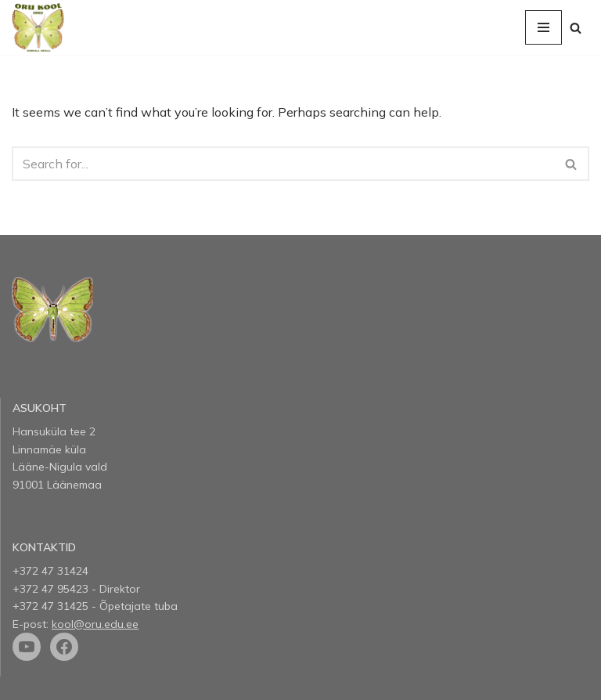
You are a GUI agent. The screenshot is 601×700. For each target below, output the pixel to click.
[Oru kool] (38, 27)
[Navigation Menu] (543, 27)
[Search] (576, 28)
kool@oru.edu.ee (95, 624)
